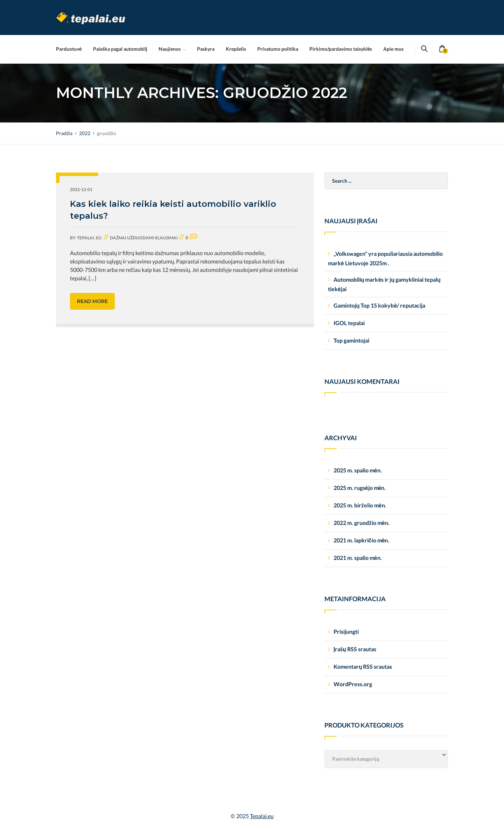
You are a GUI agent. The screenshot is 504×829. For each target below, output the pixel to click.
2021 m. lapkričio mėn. (362, 540)
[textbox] (386, 759)
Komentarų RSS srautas (363, 666)
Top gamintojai (351, 340)
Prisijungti (346, 631)
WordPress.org (353, 684)
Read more (92, 301)
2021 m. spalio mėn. (358, 558)
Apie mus (393, 49)
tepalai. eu (89, 238)
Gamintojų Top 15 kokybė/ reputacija (380, 305)
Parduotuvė (69, 49)
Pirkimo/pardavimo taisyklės (341, 49)
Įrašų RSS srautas (355, 649)
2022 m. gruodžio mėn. (362, 523)
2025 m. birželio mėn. (360, 505)
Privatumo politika (278, 49)
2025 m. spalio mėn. (358, 470)
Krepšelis (236, 49)
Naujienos (170, 49)
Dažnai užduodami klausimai (144, 238)
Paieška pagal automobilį (120, 49)
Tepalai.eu (262, 816)
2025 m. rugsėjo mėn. (360, 488)
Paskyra (206, 49)
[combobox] (386, 759)
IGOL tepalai (349, 323)
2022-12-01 (81, 189)
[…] (92, 278)
